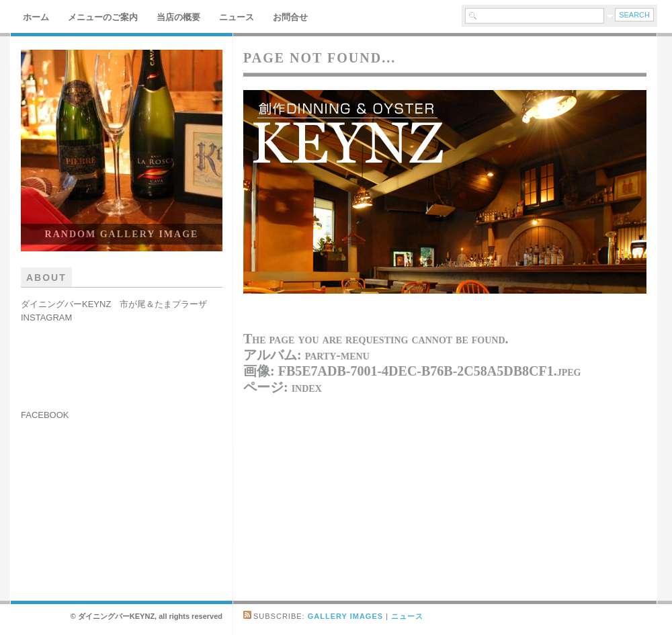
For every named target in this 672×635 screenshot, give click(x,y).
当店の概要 (178, 17)
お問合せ (290, 17)
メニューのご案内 (103, 17)
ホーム (36, 17)
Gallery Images (345, 616)
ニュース (237, 17)
